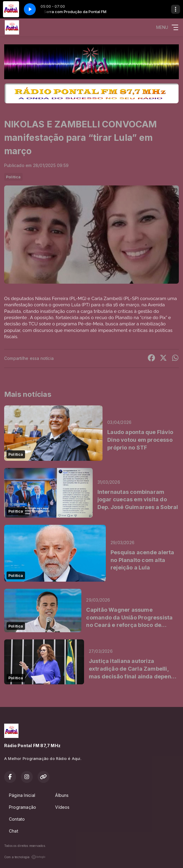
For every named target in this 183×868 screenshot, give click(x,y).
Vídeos (62, 807)
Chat (14, 831)
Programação (23, 807)
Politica (13, 177)
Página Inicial (22, 795)
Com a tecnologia (25, 857)
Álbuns (62, 795)
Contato (17, 819)
